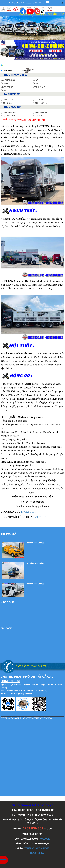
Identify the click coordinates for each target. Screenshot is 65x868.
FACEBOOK (44, 839)
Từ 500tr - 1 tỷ (9, 116)
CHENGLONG (8, 80)
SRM (4, 91)
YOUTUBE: (40, 517)
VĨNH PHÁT (39, 87)
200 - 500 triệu (41, 112)
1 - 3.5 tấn (39, 100)
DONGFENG (7, 87)
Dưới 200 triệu (9, 112)
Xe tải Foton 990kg (35, 543)
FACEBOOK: (29, 512)
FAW (36, 84)
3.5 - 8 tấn (7, 103)
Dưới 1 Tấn (8, 100)
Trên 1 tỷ (39, 116)
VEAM (4, 84)
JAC (36, 80)
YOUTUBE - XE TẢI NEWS (37, 848)
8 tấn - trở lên (41, 103)
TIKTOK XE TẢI (37, 853)
